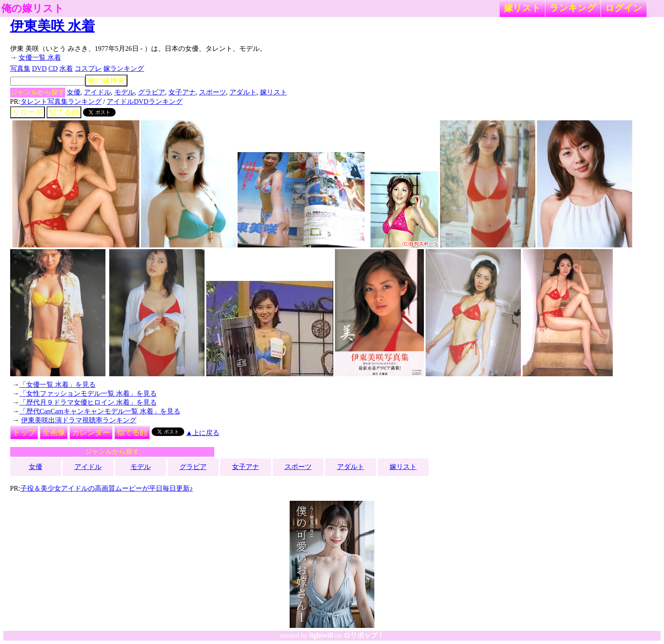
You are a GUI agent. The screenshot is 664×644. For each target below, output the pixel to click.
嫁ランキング (124, 68)
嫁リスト (522, 8)
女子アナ (182, 92)
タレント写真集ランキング (61, 101)
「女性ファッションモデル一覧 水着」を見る (88, 393)
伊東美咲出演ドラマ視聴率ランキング (79, 420)
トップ (24, 433)
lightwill (321, 635)
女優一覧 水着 (40, 57)
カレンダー (91, 433)
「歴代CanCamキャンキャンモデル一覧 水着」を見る (100, 411)
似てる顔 (64, 112)
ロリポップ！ (364, 635)
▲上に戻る (203, 433)
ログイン (624, 8)
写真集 (20, 68)
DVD (40, 68)
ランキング (573, 8)
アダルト (243, 92)
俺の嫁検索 (106, 80)
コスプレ (88, 68)
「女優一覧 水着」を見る (58, 384)
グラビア (152, 92)
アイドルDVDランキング (145, 101)
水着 (66, 68)
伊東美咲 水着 (53, 26)
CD (53, 68)
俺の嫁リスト (33, 8)
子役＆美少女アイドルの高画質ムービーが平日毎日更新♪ (107, 488)
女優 (74, 92)
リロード (28, 112)
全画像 (54, 433)
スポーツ (213, 92)
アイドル (97, 92)
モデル (125, 92)
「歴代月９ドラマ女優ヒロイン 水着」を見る (88, 402)
